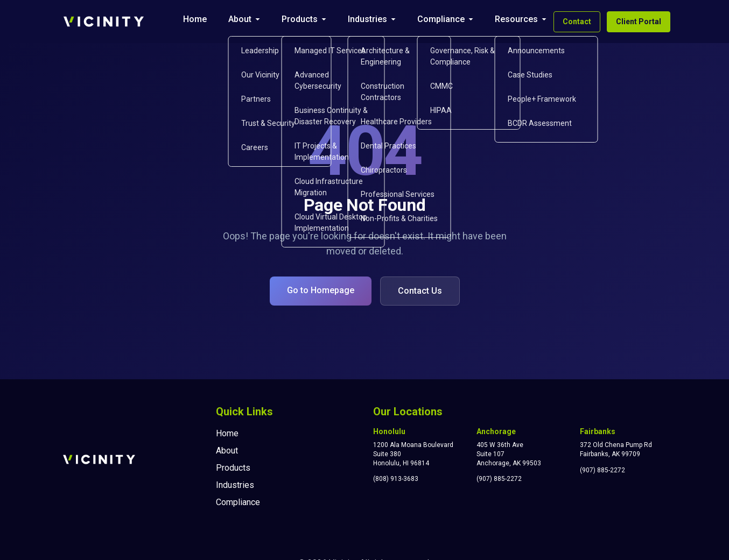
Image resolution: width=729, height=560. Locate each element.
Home (195, 19)
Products (300, 19)
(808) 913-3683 (396, 479)
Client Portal (639, 22)
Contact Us (420, 291)
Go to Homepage (321, 290)
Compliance (441, 19)
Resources (516, 19)
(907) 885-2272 (499, 479)
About (240, 19)
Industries (367, 19)
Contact (577, 22)
